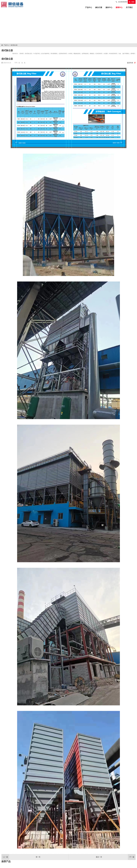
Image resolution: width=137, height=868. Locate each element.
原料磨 (133, 54)
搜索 (132, 2)
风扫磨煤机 (54, 54)
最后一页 (116, 857)
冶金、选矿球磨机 (124, 54)
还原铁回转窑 (63, 54)
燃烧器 (92, 54)
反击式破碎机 (45, 54)
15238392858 (122, 2)
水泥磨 (106, 54)
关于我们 (129, 7)
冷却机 (70, 54)
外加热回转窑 (113, 54)
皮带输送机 (85, 54)
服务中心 (109, 7)
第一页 (21, 857)
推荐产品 (6, 861)
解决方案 (99, 7)
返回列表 (131, 63)
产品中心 (89, 7)
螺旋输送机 (77, 54)
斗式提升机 (36, 54)
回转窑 (22, 54)
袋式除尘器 (14, 45)
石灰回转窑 (99, 54)
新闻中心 (119, 7)
